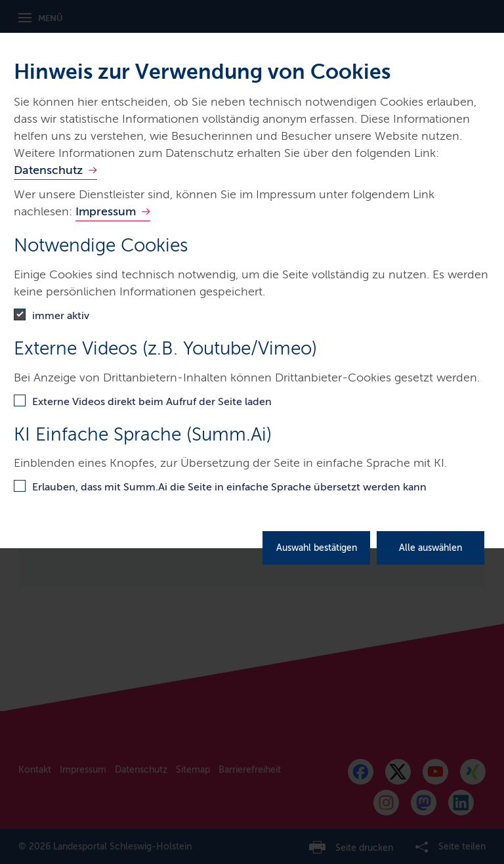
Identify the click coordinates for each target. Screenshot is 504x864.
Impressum (106, 211)
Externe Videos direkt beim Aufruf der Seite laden (152, 401)
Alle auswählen (430, 548)
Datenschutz (48, 170)
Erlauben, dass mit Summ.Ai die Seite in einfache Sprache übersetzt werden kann (229, 487)
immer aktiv (61, 315)
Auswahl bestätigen (317, 548)
